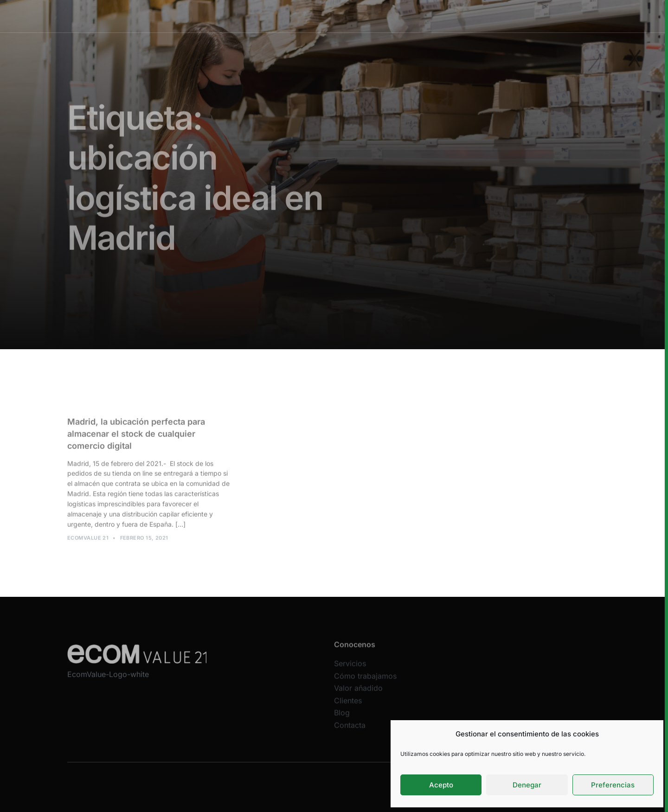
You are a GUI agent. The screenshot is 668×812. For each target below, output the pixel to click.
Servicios (273, 16)
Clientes (439, 16)
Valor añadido (391, 16)
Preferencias (613, 785)
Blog (342, 719)
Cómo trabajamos (328, 16)
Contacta (350, 731)
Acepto (441, 785)
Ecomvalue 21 (88, 541)
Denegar (527, 785)
